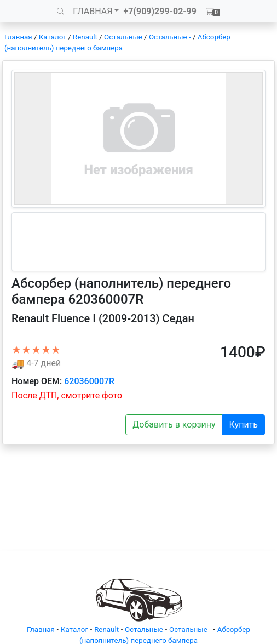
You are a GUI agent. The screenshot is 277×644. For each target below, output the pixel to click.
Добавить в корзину (174, 424)
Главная (18, 37)
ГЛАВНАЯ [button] (93, 11)
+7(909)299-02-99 (160, 11)
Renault (85, 37)
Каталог (53, 37)
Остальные (123, 37)
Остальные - (171, 37)
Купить (244, 424)
